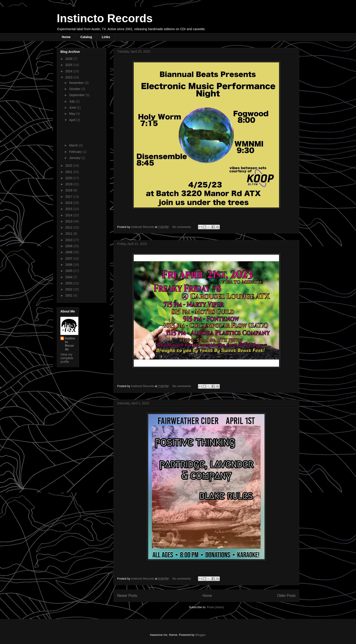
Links (106, 37)
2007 (69, 259)
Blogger (200, 635)
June (73, 107)
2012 (69, 227)
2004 (69, 277)
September (77, 95)
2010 (69, 240)
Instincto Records (105, 18)
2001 (69, 295)
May (72, 114)
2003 (69, 283)
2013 (69, 221)
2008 (69, 252)
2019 (69, 184)
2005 (69, 271)
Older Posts (286, 596)
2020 (69, 178)
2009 (69, 246)
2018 (69, 190)
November (77, 83)
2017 (69, 197)
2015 (69, 209)
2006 (69, 265)
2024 (69, 71)
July (72, 101)
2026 (69, 59)
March (74, 145)
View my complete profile (67, 358)
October (75, 89)
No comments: (182, 227)
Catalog (86, 37)
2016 (69, 203)
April (73, 120)
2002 (69, 289)
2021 (69, 172)
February (76, 152)
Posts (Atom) (215, 607)
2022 (69, 166)
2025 (69, 65)
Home (66, 37)
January (75, 158)
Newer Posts (127, 596)
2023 (69, 77)
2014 (69, 215)
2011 (69, 234)
